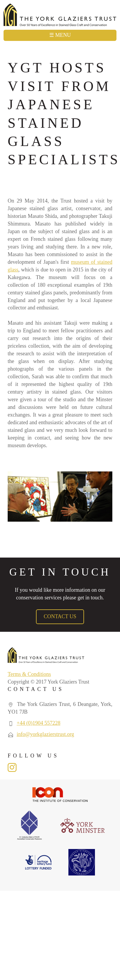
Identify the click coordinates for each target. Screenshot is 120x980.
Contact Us (60, 616)
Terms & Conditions (29, 674)
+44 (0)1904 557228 (39, 723)
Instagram (12, 767)
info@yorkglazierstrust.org (46, 734)
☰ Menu (60, 35)
